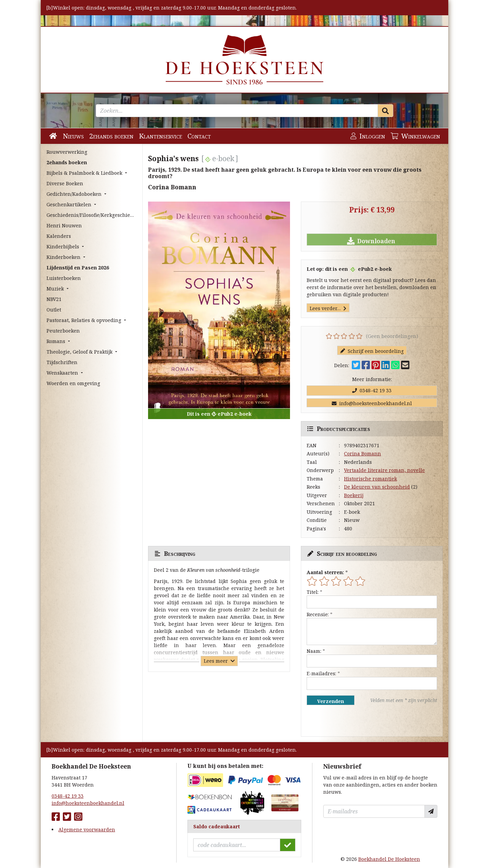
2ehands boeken (111, 136)
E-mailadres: (321, 673)
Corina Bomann (363, 454)
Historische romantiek (370, 479)
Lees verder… (328, 308)
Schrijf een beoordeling (372, 351)
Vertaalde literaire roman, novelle (384, 470)
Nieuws (73, 136)
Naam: (314, 651)
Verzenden (331, 701)
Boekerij (354, 495)
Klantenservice (160, 136)
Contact (199, 136)
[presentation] (350, 721)
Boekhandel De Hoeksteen (389, 859)
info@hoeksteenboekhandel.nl (372, 403)
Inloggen (368, 136)
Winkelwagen (415, 136)
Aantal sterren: (325, 572)
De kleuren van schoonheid (377, 487)
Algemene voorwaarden (87, 829)
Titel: (313, 592)
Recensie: (318, 614)
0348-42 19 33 (372, 390)
